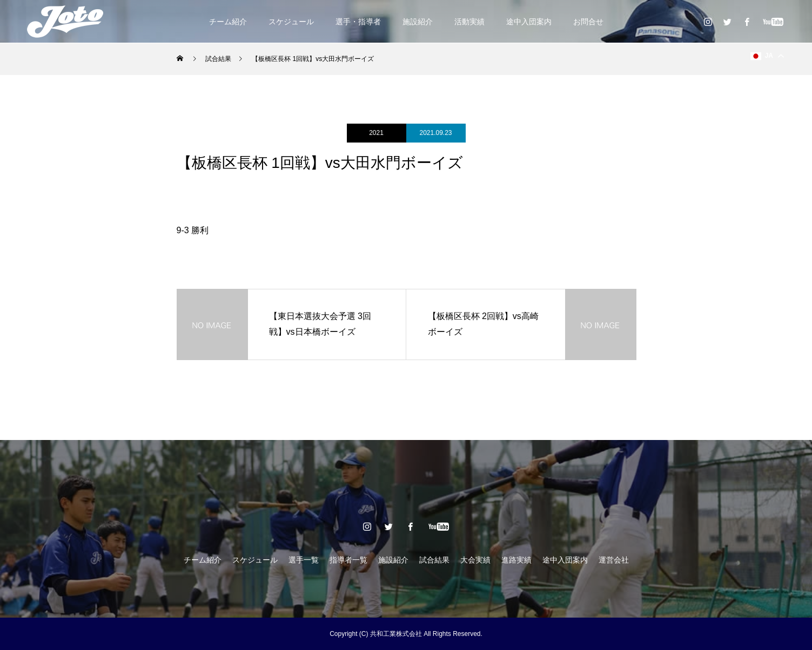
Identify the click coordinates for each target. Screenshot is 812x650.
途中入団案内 (529, 22)
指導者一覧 (348, 560)
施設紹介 (418, 22)
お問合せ (588, 22)
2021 (376, 133)
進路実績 (516, 560)
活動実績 (469, 22)
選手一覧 (304, 560)
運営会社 (614, 560)
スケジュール (291, 22)
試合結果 (434, 560)
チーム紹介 (228, 22)
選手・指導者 (358, 22)
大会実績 (475, 560)
